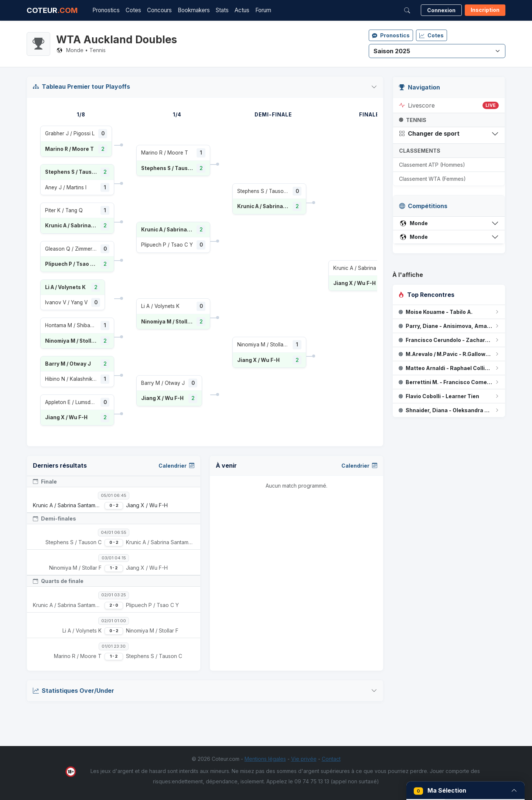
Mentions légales (265, 759)
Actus (242, 10)
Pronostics (106, 10)
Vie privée (304, 759)
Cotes (133, 10)
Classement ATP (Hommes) (432, 165)
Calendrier (176, 466)
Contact (331, 759)
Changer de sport (429, 133)
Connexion (441, 10)
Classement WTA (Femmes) (432, 179)
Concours (159, 10)
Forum (263, 10)
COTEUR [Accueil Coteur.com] (52, 10)
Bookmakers (194, 10)
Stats (222, 10)
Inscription (485, 10)
